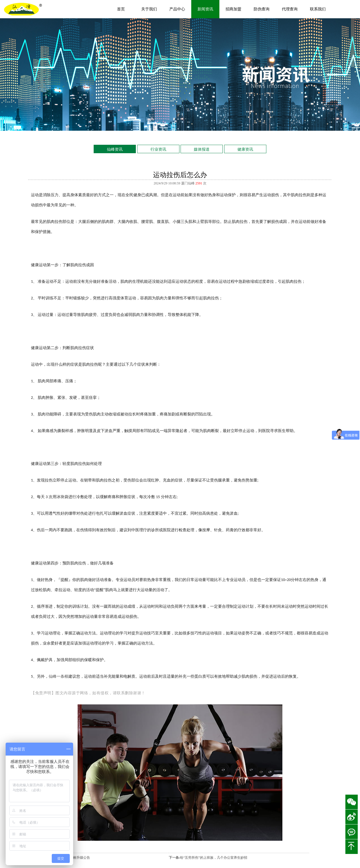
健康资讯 (245, 149)
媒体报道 (202, 149)
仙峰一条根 (58, 676)
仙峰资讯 (115, 149)
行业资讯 (158, 149)
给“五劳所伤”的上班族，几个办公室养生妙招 (214, 858)
